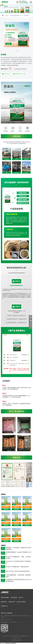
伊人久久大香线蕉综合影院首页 (8, 643)
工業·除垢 (26, 16)
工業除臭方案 (11, 602)
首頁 (7, 16)
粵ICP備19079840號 (16, 640)
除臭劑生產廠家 (5, 598)
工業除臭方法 (4, 606)
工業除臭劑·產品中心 (16, 16)
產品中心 (21, 598)
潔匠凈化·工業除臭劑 (7, 613)
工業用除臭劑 (14, 598)
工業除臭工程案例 (21, 602)
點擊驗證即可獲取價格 (21, 69)
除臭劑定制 (4, 602)
